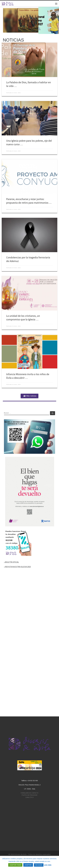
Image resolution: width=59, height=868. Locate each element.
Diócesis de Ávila (20, 854)
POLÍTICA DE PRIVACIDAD (29, 795)
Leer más (48, 865)
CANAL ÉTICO (29, 797)
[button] (29, 20)
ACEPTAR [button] (28, 865)
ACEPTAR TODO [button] (15, 865)
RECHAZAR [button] (39, 865)
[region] (29, 20)
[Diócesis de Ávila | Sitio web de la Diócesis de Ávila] (8, 3)
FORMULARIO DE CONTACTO (30, 793)
